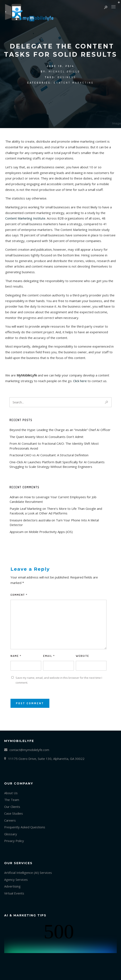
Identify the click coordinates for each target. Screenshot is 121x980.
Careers (10, 820)
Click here (80, 381)
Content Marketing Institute (25, 218)
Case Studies (14, 813)
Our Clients (12, 807)
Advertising (12, 886)
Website (82, 656)
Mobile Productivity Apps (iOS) (51, 532)
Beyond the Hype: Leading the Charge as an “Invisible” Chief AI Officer (60, 430)
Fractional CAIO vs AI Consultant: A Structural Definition (49, 455)
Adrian (14, 497)
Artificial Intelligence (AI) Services (28, 873)
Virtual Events (14, 893)
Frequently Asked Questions (25, 827)
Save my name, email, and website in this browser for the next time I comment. (59, 680)
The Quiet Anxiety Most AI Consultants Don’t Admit (46, 437)
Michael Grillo (64, 72)
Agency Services (16, 880)
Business (67, 77)
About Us (11, 793)
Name (16, 656)
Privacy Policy (14, 841)
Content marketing (74, 83)
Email (49, 656)
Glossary (11, 834)
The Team (12, 800)
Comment (19, 595)
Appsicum (17, 532)
